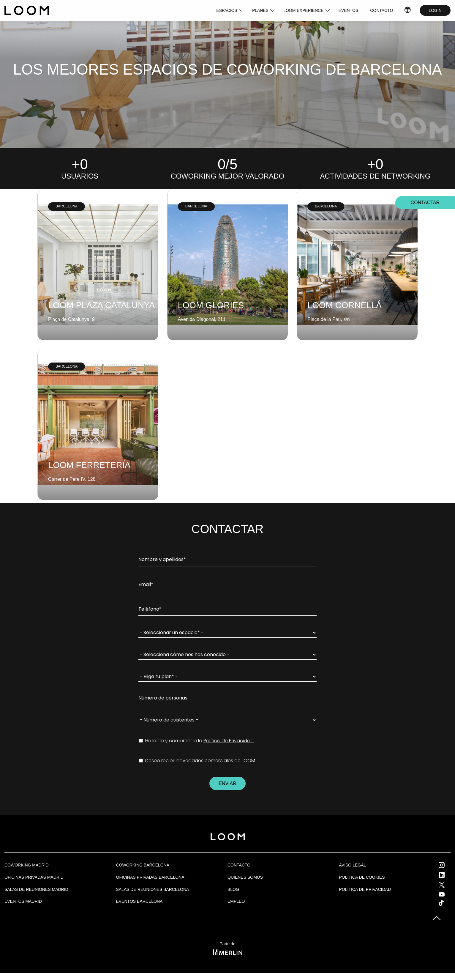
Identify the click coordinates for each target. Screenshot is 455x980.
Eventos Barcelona (139, 901)
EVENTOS (349, 10)
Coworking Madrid (27, 865)
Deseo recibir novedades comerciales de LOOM (197, 761)
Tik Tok (447, 903)
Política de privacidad (365, 889)
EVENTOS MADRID (23, 901)
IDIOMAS (408, 10)
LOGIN (435, 10)
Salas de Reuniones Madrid (36, 889)
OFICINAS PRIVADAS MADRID (34, 877)
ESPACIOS (227, 10)
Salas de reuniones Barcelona (153, 889)
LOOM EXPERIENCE (303, 10)
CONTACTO (381, 10)
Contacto (239, 865)
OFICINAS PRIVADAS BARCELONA (150, 877)
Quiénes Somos (245, 877)
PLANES (260, 10)
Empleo (236, 901)
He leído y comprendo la (196, 741)
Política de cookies (362, 877)
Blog (233, 889)
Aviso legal (353, 865)
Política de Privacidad (229, 741)
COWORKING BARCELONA (143, 865)
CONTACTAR (425, 203)
